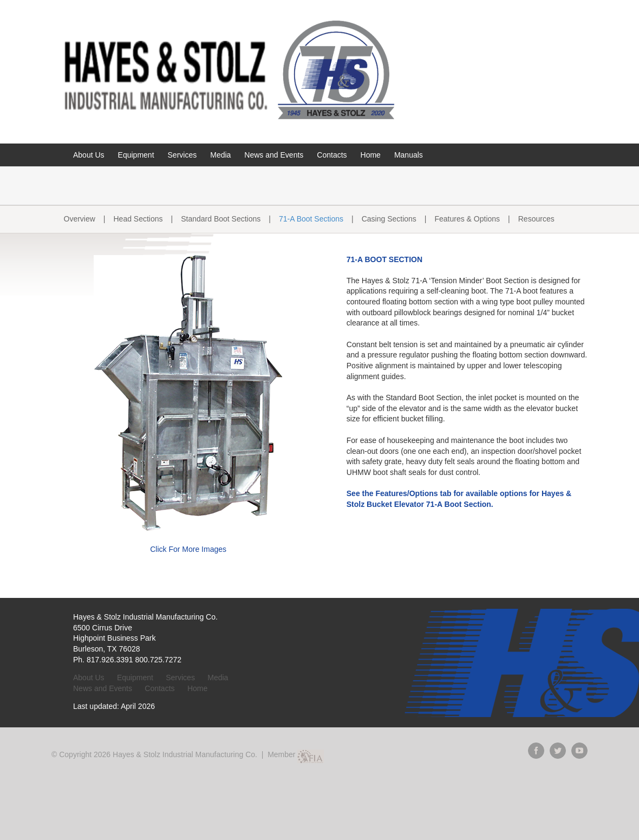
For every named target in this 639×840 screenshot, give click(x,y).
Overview (80, 219)
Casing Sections (389, 219)
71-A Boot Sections (311, 219)
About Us (89, 678)
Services (180, 678)
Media (218, 678)
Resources (536, 219)
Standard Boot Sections (221, 219)
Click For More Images (188, 549)
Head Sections (138, 219)
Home (197, 688)
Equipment (135, 678)
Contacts (159, 688)
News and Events (103, 688)
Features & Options (467, 219)
